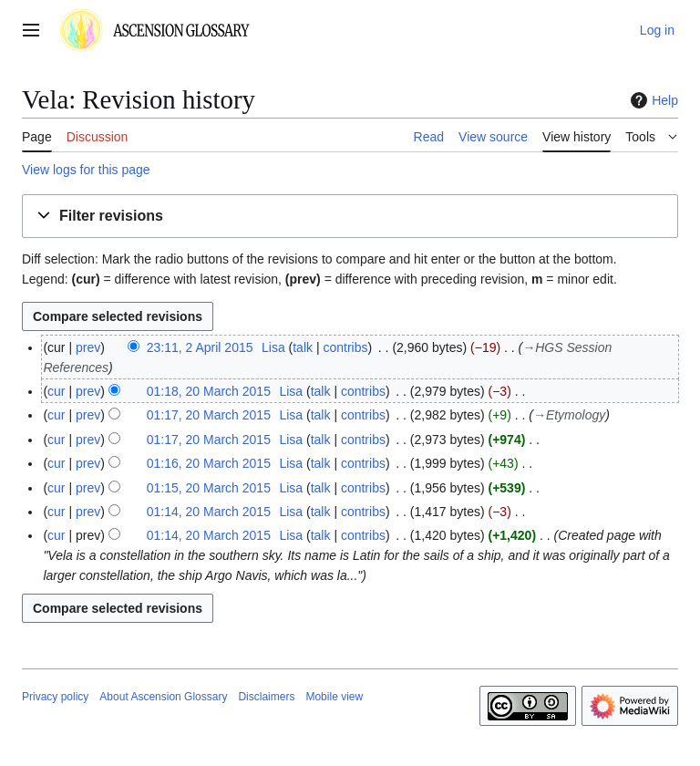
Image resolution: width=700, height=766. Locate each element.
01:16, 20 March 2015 (209, 463)
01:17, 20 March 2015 (209, 415)
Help (652, 100)
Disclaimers (266, 697)
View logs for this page (86, 170)
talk (303, 347)
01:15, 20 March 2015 (209, 488)
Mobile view (334, 697)
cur (56, 391)
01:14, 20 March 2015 (209, 512)
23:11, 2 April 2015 (200, 347)
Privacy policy (55, 697)
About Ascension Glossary (163, 697)
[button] (350, 217)
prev (88, 347)
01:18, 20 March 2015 (209, 391)
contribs (345, 347)
